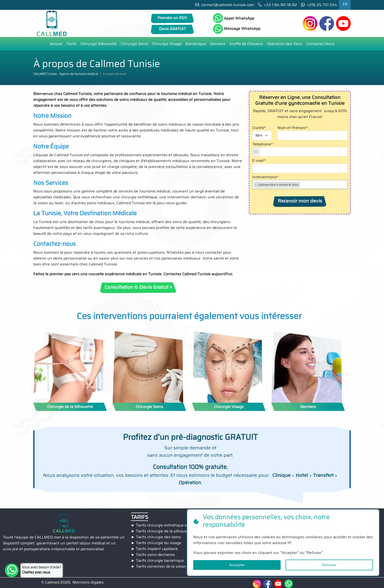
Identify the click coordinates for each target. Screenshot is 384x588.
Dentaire (218, 44)
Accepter (237, 565)
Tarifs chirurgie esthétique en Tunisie (170, 525)
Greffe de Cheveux (246, 44)
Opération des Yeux (285, 44)
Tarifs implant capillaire (157, 549)
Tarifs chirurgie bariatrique (160, 560)
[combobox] (256, 152)
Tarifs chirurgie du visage (159, 543)
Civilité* (259, 128)
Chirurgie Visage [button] (167, 44)
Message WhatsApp (237, 29)
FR (345, 4)
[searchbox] (302, 184)
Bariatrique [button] (196, 44)
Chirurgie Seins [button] (134, 44)
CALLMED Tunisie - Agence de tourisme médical (66, 74)
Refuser (329, 565)
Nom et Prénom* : (294, 128)
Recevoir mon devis (300, 201)
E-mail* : (260, 161)
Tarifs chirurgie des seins (158, 537)
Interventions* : (266, 177)
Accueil (56, 44)
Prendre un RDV (172, 18)
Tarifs (72, 44)
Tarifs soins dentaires (155, 555)
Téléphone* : (264, 144)
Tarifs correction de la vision (161, 566)
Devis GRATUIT (172, 29)
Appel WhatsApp (234, 18)
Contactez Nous (320, 44)
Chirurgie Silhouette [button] (99, 44)
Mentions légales (88, 582)
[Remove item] (256, 185)
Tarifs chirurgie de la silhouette (164, 531)
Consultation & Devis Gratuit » (138, 287)
